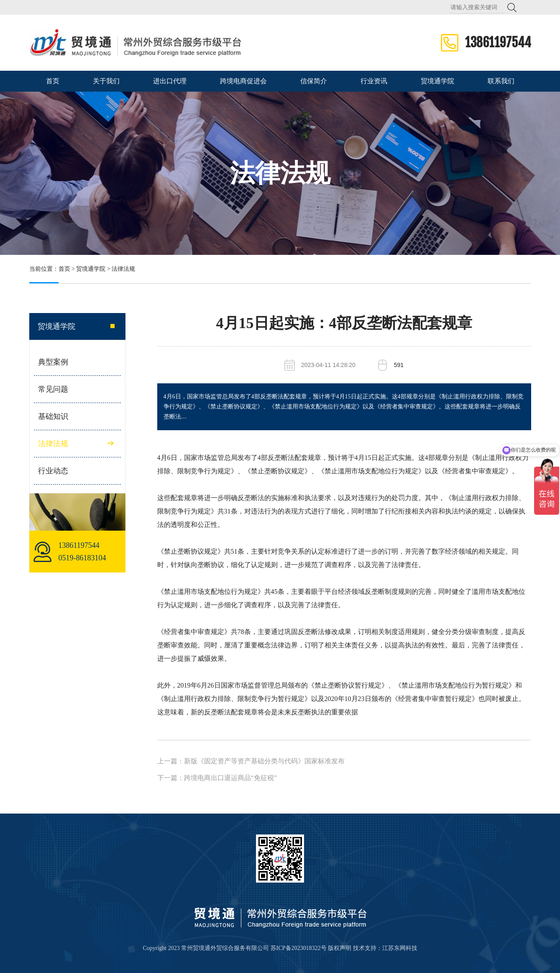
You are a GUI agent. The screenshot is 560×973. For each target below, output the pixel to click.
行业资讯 (374, 81)
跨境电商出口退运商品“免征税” (230, 778)
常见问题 (53, 389)
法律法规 (280, 173)
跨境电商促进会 (243, 81)
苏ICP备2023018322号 (299, 948)
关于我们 (106, 81)
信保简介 (314, 81)
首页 (53, 81)
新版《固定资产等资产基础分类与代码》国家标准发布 (264, 761)
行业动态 (53, 471)
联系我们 (501, 81)
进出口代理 (170, 81)
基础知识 (53, 416)
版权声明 (340, 948)
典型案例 (53, 362)
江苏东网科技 (400, 948)
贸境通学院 (437, 81)
